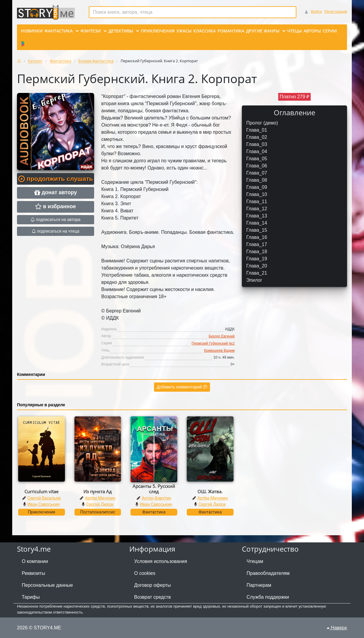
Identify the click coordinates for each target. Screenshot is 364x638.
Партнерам (259, 585)
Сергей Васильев (44, 498)
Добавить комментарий (182, 387)
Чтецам (255, 561)
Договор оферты (152, 585)
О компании (35, 561)
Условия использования (161, 561)
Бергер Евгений (221, 336)
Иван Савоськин (44, 504)
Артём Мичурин (100, 498)
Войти (316, 11)
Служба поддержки (268, 597)
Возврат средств (152, 597)
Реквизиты (33, 573)
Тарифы (31, 597)
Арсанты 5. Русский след (154, 489)
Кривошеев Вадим (219, 351)
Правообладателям (268, 573)
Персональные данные (47, 585)
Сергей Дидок (100, 504)
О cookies (145, 573)
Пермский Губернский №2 (213, 343)
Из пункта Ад (98, 491)
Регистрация (336, 11)
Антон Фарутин (157, 498)
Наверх (337, 628)
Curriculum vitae (41, 491)
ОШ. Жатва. (210, 491)
